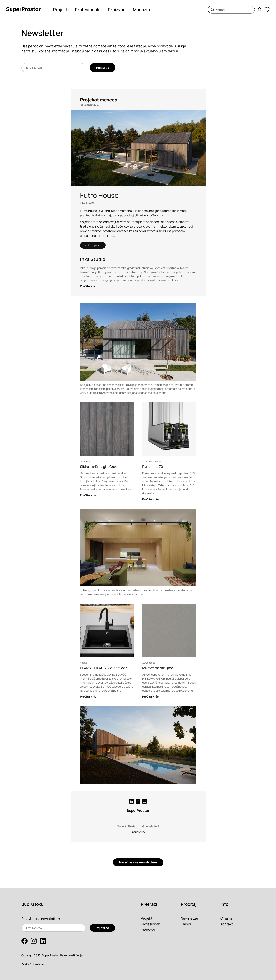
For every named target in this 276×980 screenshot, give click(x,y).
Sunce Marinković (152, 461)
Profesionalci (88, 10)
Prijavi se (103, 68)
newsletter (50, 919)
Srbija (25, 964)
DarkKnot (85, 461)
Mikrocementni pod (158, 668)
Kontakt (227, 924)
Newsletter (189, 918)
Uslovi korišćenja (71, 955)
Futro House (99, 195)
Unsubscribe (138, 832)
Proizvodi (117, 10)
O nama (226, 918)
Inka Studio (87, 203)
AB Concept (149, 663)
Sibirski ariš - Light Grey (99, 467)
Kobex (83, 663)
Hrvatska (38, 964)
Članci (186, 924)
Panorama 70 (153, 467)
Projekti (61, 10)
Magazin (141, 10)
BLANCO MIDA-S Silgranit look (104, 668)
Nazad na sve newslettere (138, 862)
